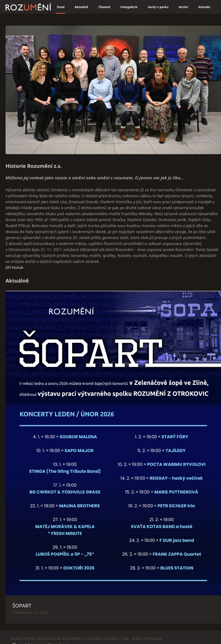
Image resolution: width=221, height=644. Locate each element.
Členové (104, 7)
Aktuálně (81, 7)
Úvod (61, 7)
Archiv (183, 7)
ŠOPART (22, 606)
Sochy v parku (158, 7)
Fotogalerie (129, 7)
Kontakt (204, 7)
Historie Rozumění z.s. (34, 166)
